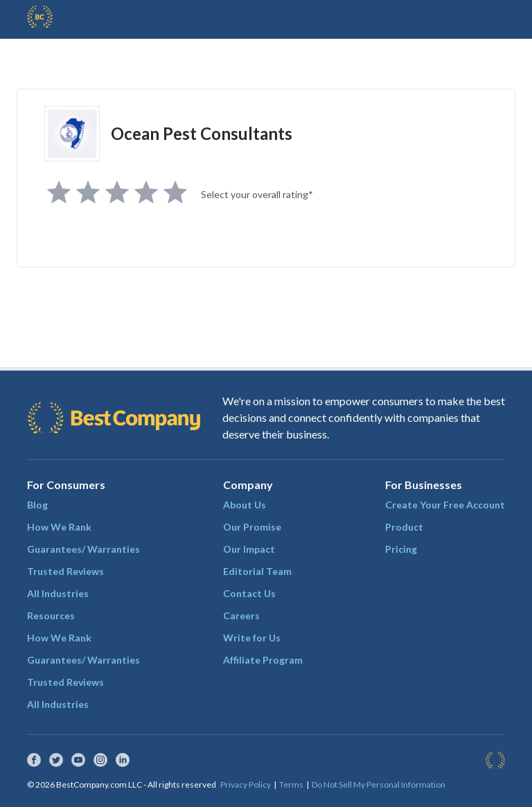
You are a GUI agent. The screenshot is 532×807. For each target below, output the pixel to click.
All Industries (58, 593)
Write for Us (252, 638)
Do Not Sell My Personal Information (379, 784)
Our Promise (252, 527)
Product (404, 527)
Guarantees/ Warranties (83, 549)
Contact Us (249, 593)
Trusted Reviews (65, 571)
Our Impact (249, 549)
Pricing (401, 549)
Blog (37, 505)
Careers (241, 615)
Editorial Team (257, 571)
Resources (51, 615)
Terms (291, 784)
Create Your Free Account (445, 505)
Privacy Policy (246, 784)
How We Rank (59, 527)
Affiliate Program (263, 660)
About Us (245, 505)
